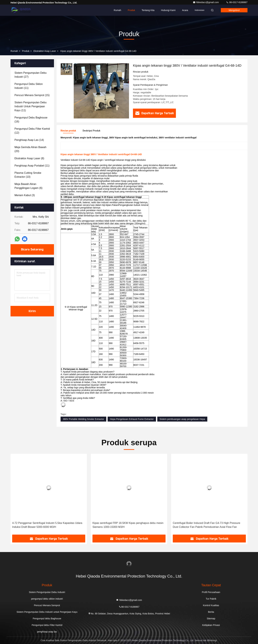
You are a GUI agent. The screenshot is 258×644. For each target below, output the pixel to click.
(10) (28, 175)
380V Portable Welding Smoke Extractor (83, 419)
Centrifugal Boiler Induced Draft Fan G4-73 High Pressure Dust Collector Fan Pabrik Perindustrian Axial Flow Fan (206, 525)
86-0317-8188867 (237, 2)
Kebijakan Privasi (211, 625)
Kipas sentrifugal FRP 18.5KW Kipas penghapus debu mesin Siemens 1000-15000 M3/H (128, 525)
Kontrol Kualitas (211, 605)
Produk (131, 10)
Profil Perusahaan (211, 592)
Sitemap (211, 618)
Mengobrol (234, 10)
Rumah (117, 10)
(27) (31, 75)
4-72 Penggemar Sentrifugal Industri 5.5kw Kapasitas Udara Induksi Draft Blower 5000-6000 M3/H (47, 525)
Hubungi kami (168, 10)
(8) (29, 158)
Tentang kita (148, 10)
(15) (32, 95)
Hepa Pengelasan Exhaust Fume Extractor (132, 419)
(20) (30, 149)
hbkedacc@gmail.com (206, 2)
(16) (31, 120)
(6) (28, 186)
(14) (29, 140)
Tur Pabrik (211, 599)
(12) (32, 131)
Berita (211, 612)
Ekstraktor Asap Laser (45, 51)
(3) (25, 195)
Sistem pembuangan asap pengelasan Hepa (182, 419)
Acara (185, 10)
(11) (29, 86)
